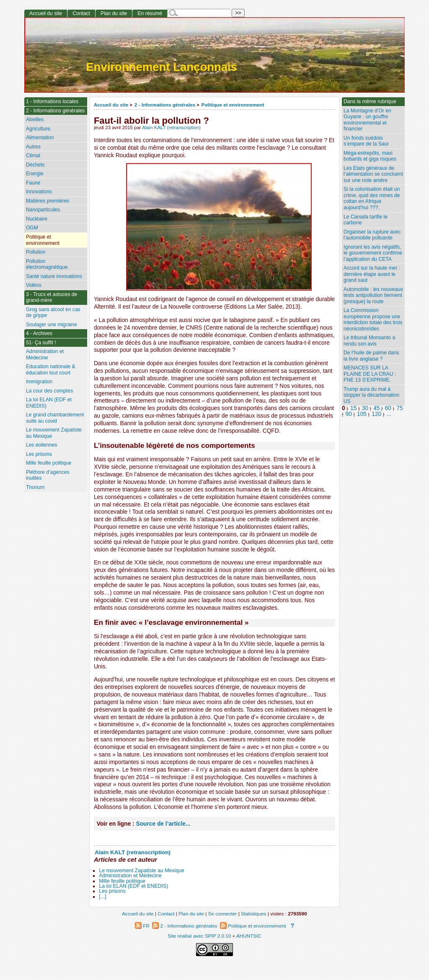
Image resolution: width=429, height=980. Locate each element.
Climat (33, 156)
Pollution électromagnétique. (48, 264)
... (389, 414)
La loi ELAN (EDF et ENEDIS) (133, 886)
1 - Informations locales (52, 101)
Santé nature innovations (54, 276)
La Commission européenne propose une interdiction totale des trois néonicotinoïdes (373, 320)
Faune (33, 183)
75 (399, 408)
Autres (33, 147)
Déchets (35, 165)
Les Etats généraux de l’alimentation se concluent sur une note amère (373, 174)
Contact (81, 13)
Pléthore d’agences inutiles (48, 475)
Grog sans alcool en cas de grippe (53, 313)
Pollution (36, 252)
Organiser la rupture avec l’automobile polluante (372, 235)
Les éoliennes (42, 445)
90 (349, 414)
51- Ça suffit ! (41, 343)
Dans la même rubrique (370, 101)
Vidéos (34, 285)
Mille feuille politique (122, 881)
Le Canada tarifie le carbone (366, 220)
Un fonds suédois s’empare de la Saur (366, 141)
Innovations (39, 192)
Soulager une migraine (52, 325)
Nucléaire (37, 219)
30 (365, 408)
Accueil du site (111, 105)
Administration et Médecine (130, 876)
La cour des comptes (49, 391)
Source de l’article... (163, 824)
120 (376, 414)
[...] (102, 897)
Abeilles (35, 120)
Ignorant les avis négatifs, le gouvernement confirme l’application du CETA (373, 253)
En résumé (150, 13)
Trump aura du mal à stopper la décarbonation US (371, 395)
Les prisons (112, 891)
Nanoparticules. (44, 210)
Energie (35, 174)
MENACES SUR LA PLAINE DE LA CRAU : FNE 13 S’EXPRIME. (370, 374)
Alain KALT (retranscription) (171, 127)
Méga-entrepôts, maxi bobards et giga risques (370, 156)
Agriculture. (39, 129)
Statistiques (253, 914)
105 (362, 414)
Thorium (35, 487)
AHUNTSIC (249, 936)
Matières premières (48, 201)
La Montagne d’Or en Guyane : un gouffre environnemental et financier (367, 120)
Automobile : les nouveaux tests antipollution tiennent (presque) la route (373, 295)
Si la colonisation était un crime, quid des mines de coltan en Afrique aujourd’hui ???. (372, 198)
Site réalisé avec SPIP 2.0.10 (199, 936)
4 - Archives (39, 333)
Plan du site (114, 13)
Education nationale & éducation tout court (51, 370)
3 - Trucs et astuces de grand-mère (52, 298)
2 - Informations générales (165, 105)
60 (388, 408)
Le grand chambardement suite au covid (55, 418)
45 (376, 408)
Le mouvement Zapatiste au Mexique (142, 871)
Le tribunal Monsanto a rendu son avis (369, 341)
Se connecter (223, 914)
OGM (32, 228)
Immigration (39, 382)
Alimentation (40, 138)
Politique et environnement (233, 105)
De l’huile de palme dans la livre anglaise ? (371, 356)
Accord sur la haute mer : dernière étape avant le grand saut (372, 274)
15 (353, 408)
